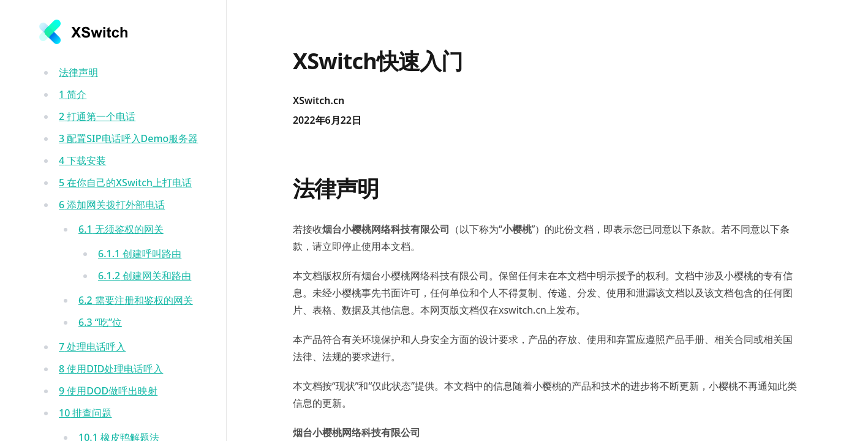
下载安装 (82, 160)
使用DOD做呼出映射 (108, 391)
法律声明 (78, 72)
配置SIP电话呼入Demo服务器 (128, 138)
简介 (73, 94)
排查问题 (85, 413)
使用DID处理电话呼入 (111, 369)
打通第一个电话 (97, 116)
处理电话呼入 (92, 347)
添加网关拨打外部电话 (112, 205)
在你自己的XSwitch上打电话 (125, 183)
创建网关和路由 (145, 276)
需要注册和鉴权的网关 (136, 300)
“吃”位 (100, 322)
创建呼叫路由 (140, 254)
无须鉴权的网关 (121, 229)
